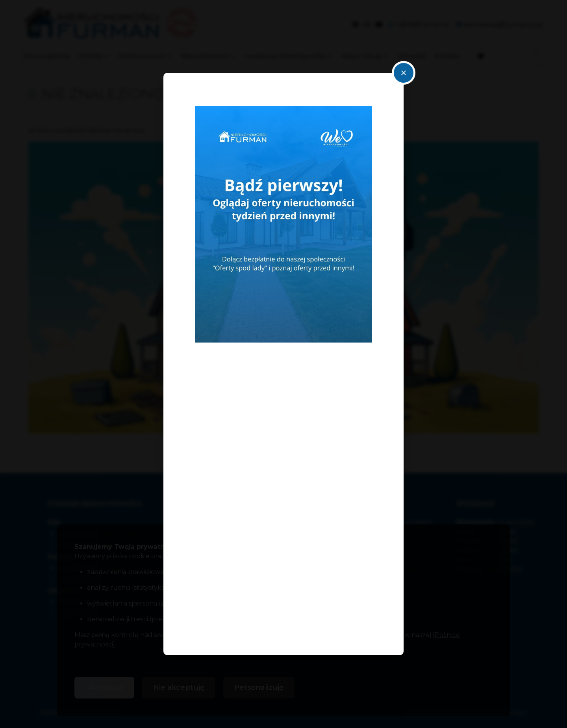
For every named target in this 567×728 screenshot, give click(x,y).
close (404, 73)
